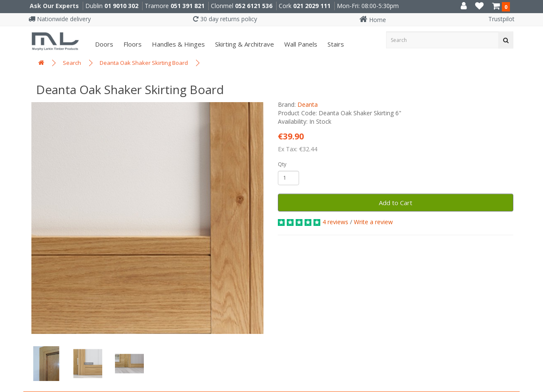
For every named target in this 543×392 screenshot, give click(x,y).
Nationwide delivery (60, 19)
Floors (132, 44)
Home (373, 20)
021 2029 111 (312, 6)
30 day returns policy (225, 19)
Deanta (308, 104)
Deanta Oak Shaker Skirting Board (144, 63)
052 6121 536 (254, 6)
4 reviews (335, 222)
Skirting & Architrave (244, 44)
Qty (282, 164)
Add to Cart (396, 203)
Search (72, 63)
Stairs (335, 44)
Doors (103, 44)
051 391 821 (188, 6)
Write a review (373, 222)
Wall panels (300, 44)
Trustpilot (501, 19)
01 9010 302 (121, 6)
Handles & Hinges (178, 44)
